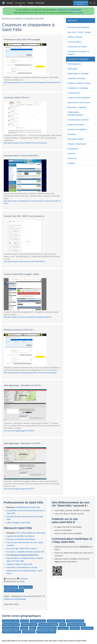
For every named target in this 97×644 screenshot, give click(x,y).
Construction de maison (77, 47)
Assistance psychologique (78, 27)
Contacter (24, 579)
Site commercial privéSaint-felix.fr (81, 3)
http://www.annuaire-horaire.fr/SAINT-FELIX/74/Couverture (25, 143)
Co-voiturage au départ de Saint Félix (22, 555)
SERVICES (72, 21)
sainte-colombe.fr (87, 628)
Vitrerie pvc (72, 158)
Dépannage (72, 69)
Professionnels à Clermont (75, 621)
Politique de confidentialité (69, 10)
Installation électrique (76, 78)
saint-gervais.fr (63, 628)
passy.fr (63, 625)
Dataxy (26, 596)
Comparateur (20, 3)
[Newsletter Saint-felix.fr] (90, 3)
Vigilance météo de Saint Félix (19, 564)
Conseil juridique (74, 42)
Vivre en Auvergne (29, 632)
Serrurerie (72, 154)
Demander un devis (11, 587)
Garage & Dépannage (77, 144)
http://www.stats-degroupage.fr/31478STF (19, 489)
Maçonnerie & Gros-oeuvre (79, 102)
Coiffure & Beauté (75, 37)
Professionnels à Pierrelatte (76, 625)
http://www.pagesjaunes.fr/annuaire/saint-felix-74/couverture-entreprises (30, 373)
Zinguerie (71, 163)
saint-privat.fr (75, 628)
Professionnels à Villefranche (47, 628)
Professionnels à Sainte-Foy (12, 632)
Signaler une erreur (26, 587)
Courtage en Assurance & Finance (78, 53)
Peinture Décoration (76, 125)
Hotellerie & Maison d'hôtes (79, 83)
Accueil (10, 3)
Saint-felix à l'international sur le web (22, 567)
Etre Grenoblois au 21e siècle (46, 632)
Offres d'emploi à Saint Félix (18, 523)
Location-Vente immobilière (79, 98)
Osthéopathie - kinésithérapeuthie (75, 114)
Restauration (73, 149)
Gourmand (40, 3)
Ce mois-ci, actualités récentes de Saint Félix (26, 552)
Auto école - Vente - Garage (79, 32)
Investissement (74, 93)
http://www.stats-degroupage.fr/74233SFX (19, 431)
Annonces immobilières (77, 129)
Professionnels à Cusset (29, 625)
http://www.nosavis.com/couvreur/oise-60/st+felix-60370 (24, 261)
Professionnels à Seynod (11, 628)
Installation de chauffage (78, 88)
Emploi (31, 3)
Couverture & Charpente (78, 59)
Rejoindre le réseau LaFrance (14, 591)
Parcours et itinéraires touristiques (21, 539)
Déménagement (74, 64)
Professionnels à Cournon (11, 625)
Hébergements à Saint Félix (28, 507)
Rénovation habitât (75, 139)
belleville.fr (24, 621)
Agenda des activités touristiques (20, 536)
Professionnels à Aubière (11, 621)
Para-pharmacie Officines (78, 120)
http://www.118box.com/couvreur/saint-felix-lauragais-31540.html (28, 317)
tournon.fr (24, 628)
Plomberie (72, 134)
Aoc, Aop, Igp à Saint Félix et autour (22, 549)
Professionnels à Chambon (56, 621)
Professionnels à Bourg (38, 621)
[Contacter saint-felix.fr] (94, 3)
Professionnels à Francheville (48, 625)
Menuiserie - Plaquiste (77, 107)
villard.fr (33, 628)
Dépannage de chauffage (78, 74)
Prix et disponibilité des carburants (31, 533)
